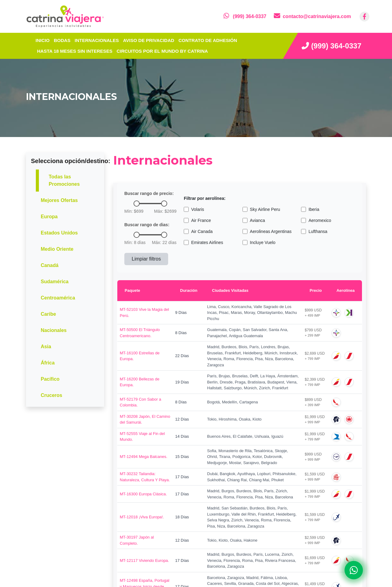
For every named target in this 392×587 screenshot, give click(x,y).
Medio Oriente (57, 249)
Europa (49, 217)
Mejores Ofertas (59, 200)
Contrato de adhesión (208, 40)
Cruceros (51, 395)
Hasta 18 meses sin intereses (75, 51)
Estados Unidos (59, 233)
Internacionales (97, 40)
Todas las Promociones (64, 180)
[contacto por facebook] (364, 17)
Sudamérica (55, 282)
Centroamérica (58, 298)
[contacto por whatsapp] (245, 16)
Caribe (48, 314)
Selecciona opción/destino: (71, 161)
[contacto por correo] (312, 16)
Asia (46, 347)
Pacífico (50, 379)
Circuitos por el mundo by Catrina (162, 51)
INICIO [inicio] (43, 40)
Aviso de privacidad (149, 40)
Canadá (50, 265)
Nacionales (54, 330)
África (48, 363)
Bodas (62, 40)
